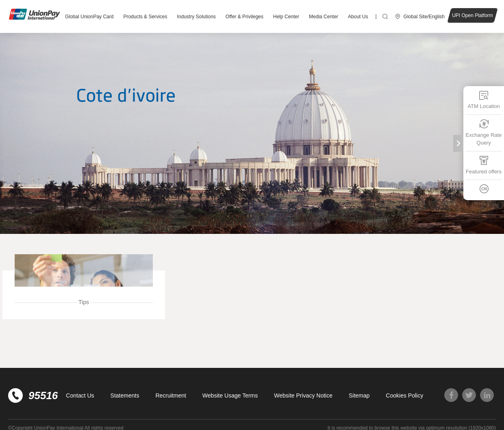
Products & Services (145, 17)
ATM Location (483, 100)
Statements (125, 395)
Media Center (324, 17)
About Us (358, 17)
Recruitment (171, 395)
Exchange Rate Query (484, 132)
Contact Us (80, 395)
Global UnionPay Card (89, 17)
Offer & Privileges (244, 17)
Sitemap (359, 395)
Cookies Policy (404, 395)
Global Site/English (424, 17)
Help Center (286, 17)
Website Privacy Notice (303, 395)
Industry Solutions (196, 17)
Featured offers (484, 165)
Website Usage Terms (230, 395)
